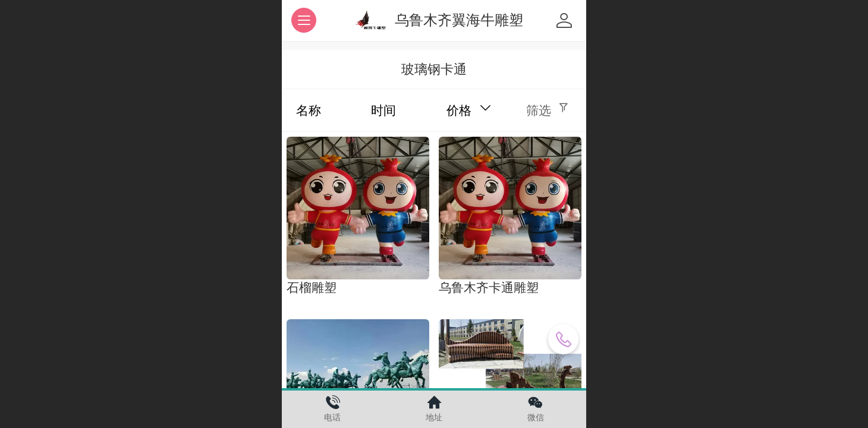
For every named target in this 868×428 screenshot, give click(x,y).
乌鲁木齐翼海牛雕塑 (459, 20)
